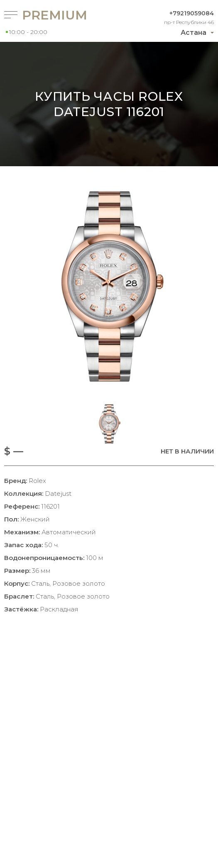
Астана (194, 33)
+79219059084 (192, 13)
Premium (51, 15)
